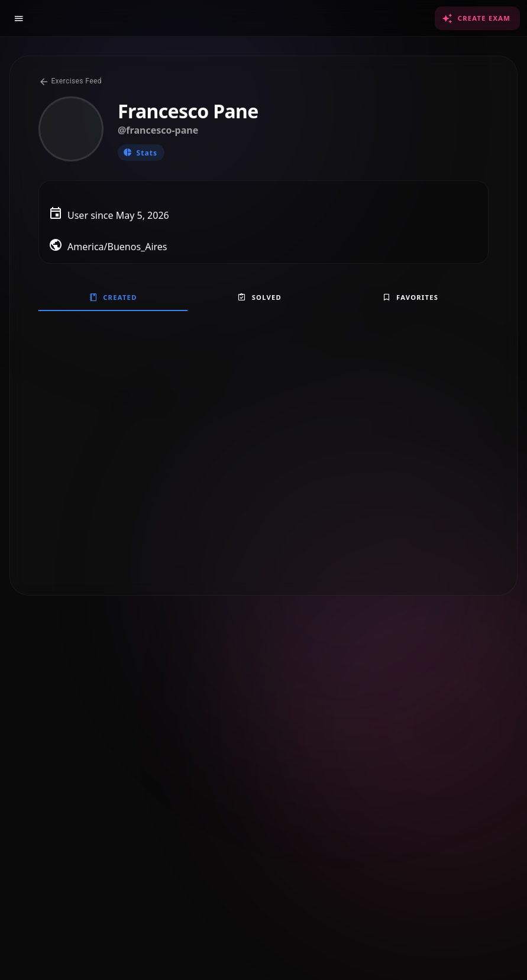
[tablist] (263, 297)
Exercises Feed (70, 81)
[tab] (113, 297)
